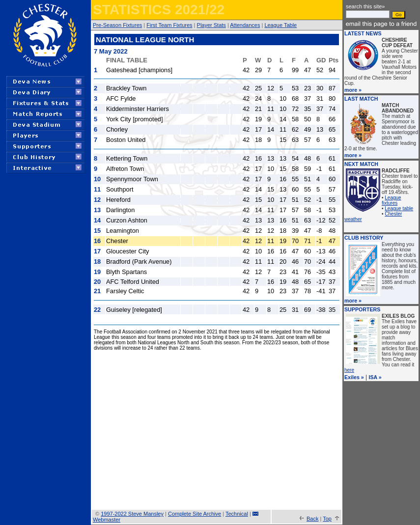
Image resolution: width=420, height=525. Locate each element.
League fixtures (392, 200)
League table (399, 208)
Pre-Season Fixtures (117, 25)
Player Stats (211, 25)
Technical (237, 514)
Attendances (245, 25)
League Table (280, 25)
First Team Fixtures (169, 25)
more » (353, 90)
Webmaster (107, 520)
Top (327, 519)
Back (312, 519)
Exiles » (354, 377)
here (349, 370)
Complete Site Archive (195, 514)
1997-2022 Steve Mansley (132, 514)
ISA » (375, 377)
